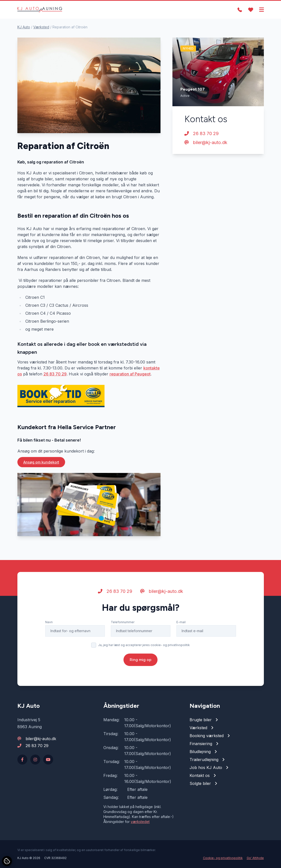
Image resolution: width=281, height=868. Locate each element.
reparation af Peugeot (130, 374)
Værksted (41, 27)
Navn (49, 622)
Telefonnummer (123, 622)
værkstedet (140, 822)
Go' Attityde (255, 858)
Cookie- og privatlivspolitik (223, 858)
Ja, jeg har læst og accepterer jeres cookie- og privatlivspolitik (144, 645)
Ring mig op (140, 660)
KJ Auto (24, 27)
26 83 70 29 (55, 374)
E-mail (181, 622)
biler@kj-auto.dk (206, 142)
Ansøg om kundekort (41, 462)
